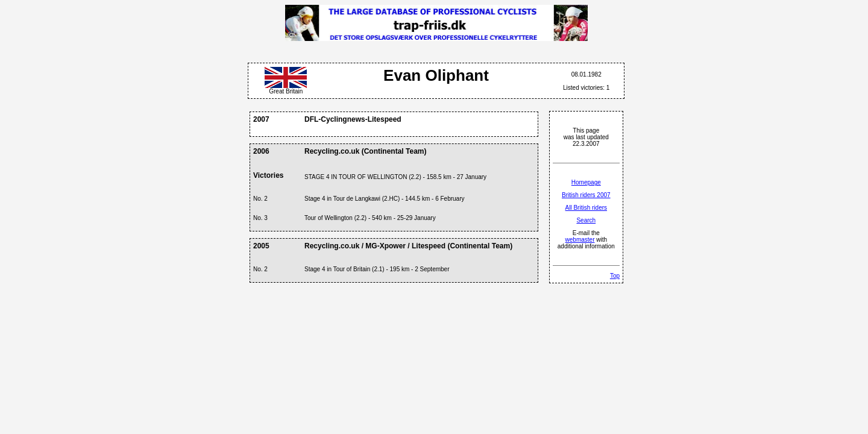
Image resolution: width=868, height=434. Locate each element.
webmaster (580, 240)
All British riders (586, 208)
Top (615, 276)
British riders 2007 (586, 195)
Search (586, 220)
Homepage (586, 182)
